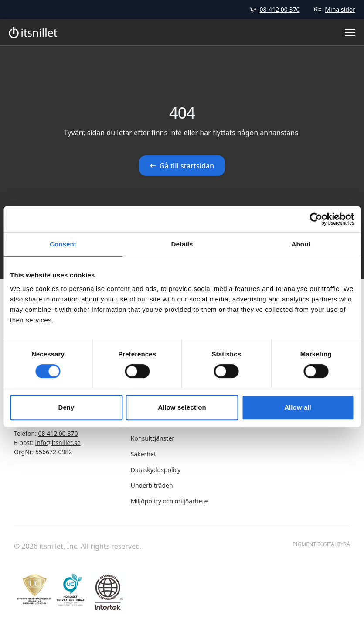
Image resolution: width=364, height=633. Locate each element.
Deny (66, 407)
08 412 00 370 (58, 433)
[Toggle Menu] (350, 32)
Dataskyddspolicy (156, 470)
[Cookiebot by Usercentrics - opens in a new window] (316, 219)
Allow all (298, 407)
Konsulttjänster (153, 438)
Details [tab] (182, 244)
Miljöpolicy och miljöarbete (169, 501)
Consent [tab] (63, 244)
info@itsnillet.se (58, 443)
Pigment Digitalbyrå (321, 544)
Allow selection (182, 407)
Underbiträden (152, 485)
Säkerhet (143, 454)
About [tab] (301, 244)
